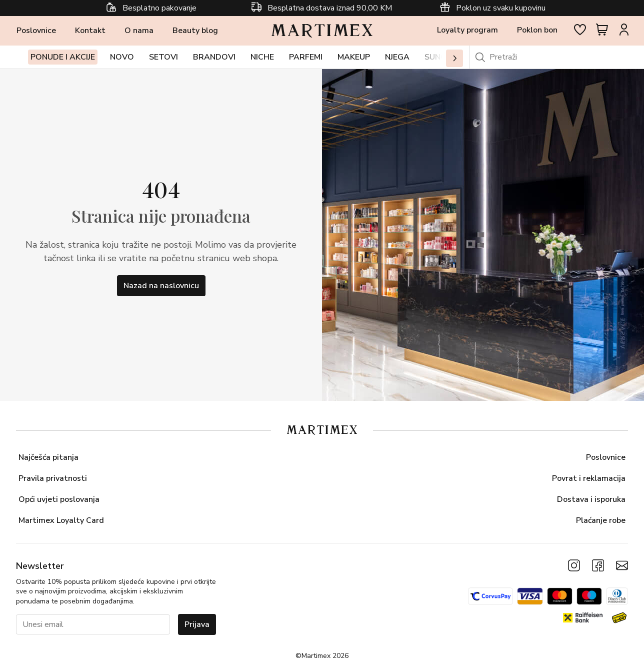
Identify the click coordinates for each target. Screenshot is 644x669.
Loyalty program (467, 33)
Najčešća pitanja (48, 457)
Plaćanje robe (601, 520)
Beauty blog (195, 33)
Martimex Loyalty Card (61, 520)
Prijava (197, 624)
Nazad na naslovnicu (161, 290)
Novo (122, 62)
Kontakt (90, 33)
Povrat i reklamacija (589, 478)
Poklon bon (537, 33)
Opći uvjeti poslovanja (59, 499)
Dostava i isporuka (591, 499)
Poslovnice (36, 33)
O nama (139, 33)
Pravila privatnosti (53, 478)
